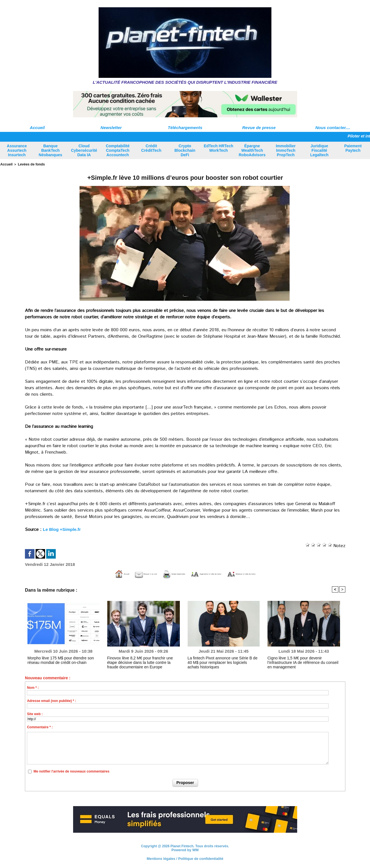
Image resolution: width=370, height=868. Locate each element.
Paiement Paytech (353, 148)
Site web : (35, 714)
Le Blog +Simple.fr (63, 529)
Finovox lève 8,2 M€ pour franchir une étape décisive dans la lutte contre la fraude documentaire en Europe (140, 661)
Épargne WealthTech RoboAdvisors (252, 150)
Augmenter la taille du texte (218, 574)
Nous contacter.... (333, 128)
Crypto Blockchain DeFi (185, 150)
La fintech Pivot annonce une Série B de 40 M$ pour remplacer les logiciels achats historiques (223, 659)
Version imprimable (156, 574)
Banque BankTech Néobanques (50, 150)
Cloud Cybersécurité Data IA (84, 150)
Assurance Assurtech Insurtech (17, 150)
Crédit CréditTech (151, 148)
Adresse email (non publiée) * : (51, 701)
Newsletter (111, 128)
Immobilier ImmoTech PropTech (286, 150)
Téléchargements (185, 128)
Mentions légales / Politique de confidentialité (185, 858)
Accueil (37, 128)
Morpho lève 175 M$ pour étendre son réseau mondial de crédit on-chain (62, 659)
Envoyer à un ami (106, 574)
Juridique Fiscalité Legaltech (319, 150)
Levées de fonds (29, 164)
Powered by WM (185, 850)
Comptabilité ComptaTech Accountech (118, 150)
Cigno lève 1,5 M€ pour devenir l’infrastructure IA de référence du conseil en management (302, 659)
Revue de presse (259, 128)
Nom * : (33, 687)
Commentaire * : (40, 727)
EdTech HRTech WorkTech (218, 148)
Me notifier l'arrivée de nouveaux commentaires (72, 771)
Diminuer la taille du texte (286, 574)
